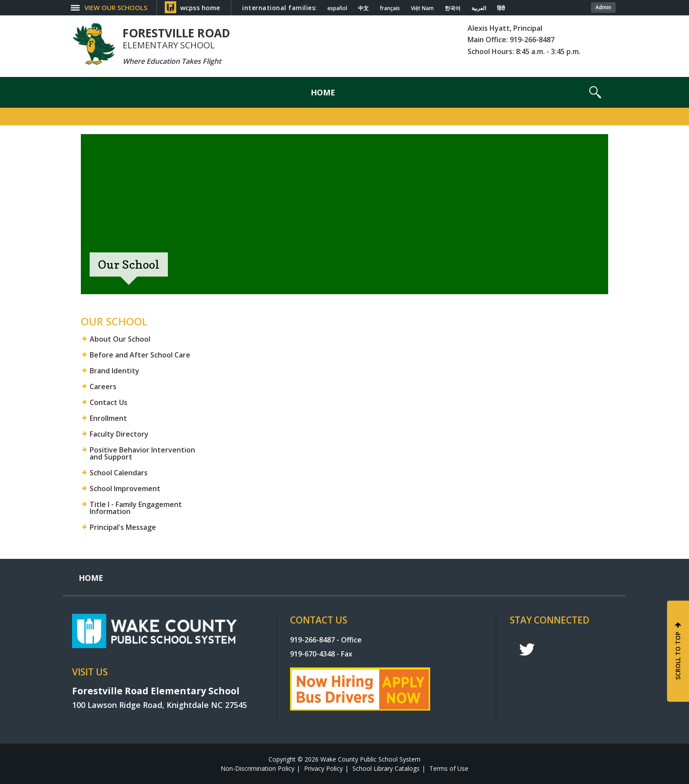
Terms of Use (449, 768)
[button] (595, 92)
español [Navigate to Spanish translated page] (337, 8)
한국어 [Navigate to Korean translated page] (453, 8)
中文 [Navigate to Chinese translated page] (363, 8)
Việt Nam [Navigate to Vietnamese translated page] (422, 8)
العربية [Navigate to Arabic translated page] (479, 8)
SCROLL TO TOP (678, 656)
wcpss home (200, 7)
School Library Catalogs (386, 768)
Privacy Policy (323, 768)
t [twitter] (527, 650)
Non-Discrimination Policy (257, 768)
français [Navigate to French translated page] (390, 8)
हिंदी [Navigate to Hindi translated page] (501, 8)
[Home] (323, 92)
